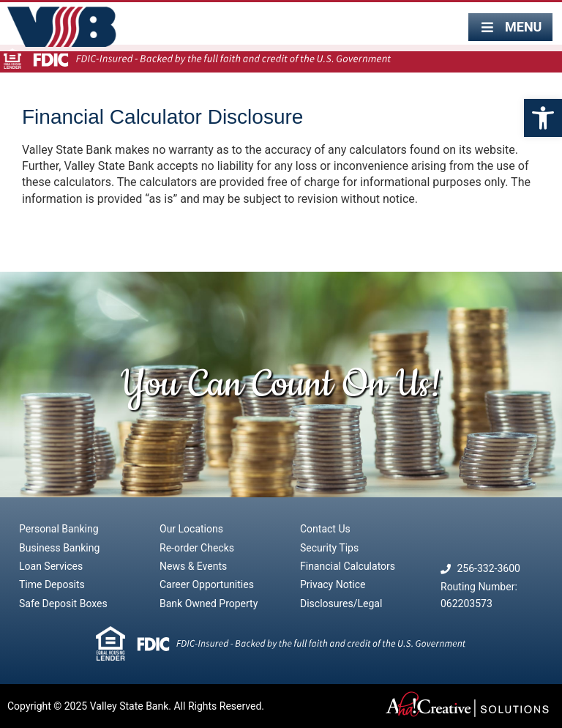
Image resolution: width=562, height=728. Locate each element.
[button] (543, 118)
